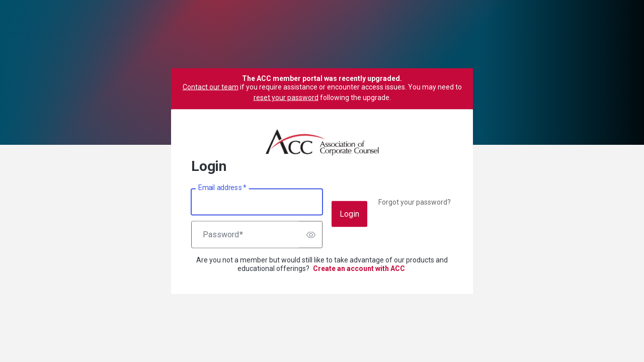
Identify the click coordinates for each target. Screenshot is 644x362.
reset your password (286, 98)
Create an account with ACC (359, 268)
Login (349, 214)
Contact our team (211, 87)
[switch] (311, 235)
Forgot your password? (415, 202)
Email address (222, 188)
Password (223, 235)
